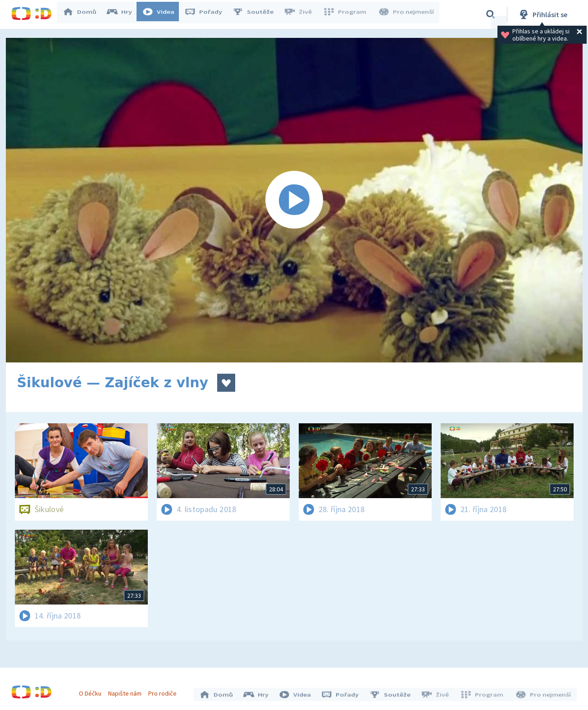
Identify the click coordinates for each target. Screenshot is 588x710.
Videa (163, 14)
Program (347, 14)
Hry (124, 14)
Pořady (208, 14)
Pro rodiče (165, 691)
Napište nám (127, 691)
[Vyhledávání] (491, 14)
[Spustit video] (294, 200)
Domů (84, 14)
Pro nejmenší (407, 14)
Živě (302, 14)
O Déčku (92, 691)
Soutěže (257, 14)
